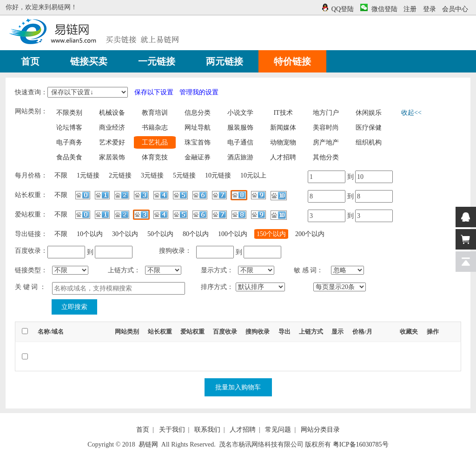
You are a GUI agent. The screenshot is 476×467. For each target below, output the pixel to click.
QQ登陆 (341, 9)
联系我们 (207, 430)
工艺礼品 (155, 142)
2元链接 (120, 175)
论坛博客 (69, 128)
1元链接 (88, 175)
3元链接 (152, 175)
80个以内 (196, 234)
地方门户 (326, 113)
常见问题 (278, 430)
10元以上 (253, 175)
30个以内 (125, 234)
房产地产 (326, 142)
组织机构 (369, 142)
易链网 (148, 444)
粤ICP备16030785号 (361, 444)
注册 (410, 9)
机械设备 (112, 113)
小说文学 (240, 113)
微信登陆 (379, 9)
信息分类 (198, 113)
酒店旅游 (240, 157)
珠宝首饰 (198, 142)
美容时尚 (326, 128)
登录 (430, 9)
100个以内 (233, 234)
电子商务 (69, 142)
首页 (143, 430)
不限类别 (69, 113)
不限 (61, 175)
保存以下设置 (154, 92)
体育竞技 (155, 157)
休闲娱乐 (369, 113)
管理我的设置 (199, 92)
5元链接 (184, 175)
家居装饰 (112, 157)
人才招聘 (283, 157)
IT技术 (283, 113)
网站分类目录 (320, 430)
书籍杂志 (155, 128)
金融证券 (198, 157)
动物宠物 (283, 142)
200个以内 (310, 234)
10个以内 (90, 234)
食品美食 (69, 157)
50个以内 (160, 234)
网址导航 (198, 128)
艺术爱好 (112, 142)
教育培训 (155, 113)
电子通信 (240, 142)
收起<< (411, 113)
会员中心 (455, 9)
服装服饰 (240, 128)
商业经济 (112, 128)
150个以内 (271, 234)
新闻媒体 (283, 128)
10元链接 (218, 175)
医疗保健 (369, 128)
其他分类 (326, 157)
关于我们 (172, 430)
